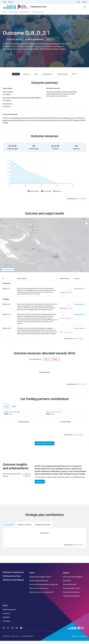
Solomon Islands (25, 15)
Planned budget (35, 194)
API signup (6, 624)
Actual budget (47, 194)
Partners (51, 8)
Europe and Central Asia (71, 595)
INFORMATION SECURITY (28, 639)
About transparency (10, 613)
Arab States (67, 584)
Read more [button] (40, 485)
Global (5, 2)
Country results (13, 15)
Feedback (6, 620)
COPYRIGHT (75, 639)
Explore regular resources (44, 446)
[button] (56, 258)
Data (78, 2)
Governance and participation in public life (44, 588)
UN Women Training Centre (13, 575)
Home (5, 15)
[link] (80, 294)
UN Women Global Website (13, 583)
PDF (83, 202)
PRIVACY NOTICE (16, 639)
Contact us (7, 617)
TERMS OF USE (6, 639)
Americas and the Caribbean (73, 580)
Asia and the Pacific (70, 588)
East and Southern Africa (72, 591)
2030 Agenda (63, 8)
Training (84, 2)
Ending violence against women (40, 580)
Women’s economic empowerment (41, 595)
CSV (78, 202)
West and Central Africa (71, 599)
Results (42, 8)
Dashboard (76, 8)
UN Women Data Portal (12, 579)
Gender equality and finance (39, 584)
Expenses (58, 194)
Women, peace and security (39, 591)
